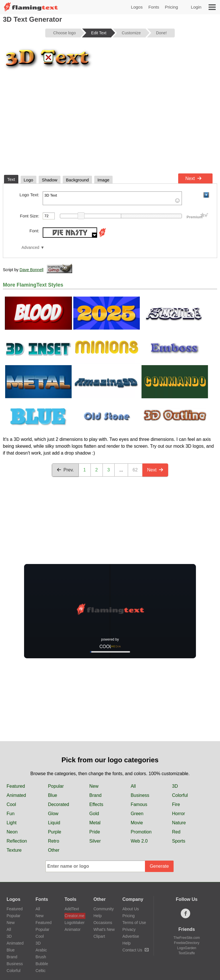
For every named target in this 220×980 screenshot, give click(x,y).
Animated (16, 795)
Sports (179, 841)
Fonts (154, 7)
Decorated (58, 804)
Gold (94, 814)
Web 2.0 (139, 841)
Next (194, 178)
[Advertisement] (110, 128)
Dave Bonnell (31, 270)
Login (196, 7)
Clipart (99, 936)
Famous (139, 804)
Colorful (180, 795)
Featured (16, 786)
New (94, 786)
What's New (104, 929)
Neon (12, 832)
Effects (96, 804)
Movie (137, 823)
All (133, 786)
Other (54, 850)
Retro (53, 841)
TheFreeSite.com (187, 938)
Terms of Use (134, 923)
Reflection (17, 841)
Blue (52, 795)
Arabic (41, 950)
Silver (95, 841)
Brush (41, 957)
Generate (159, 866)
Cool (11, 804)
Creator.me (74, 916)
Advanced (30, 248)
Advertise (131, 936)
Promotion (141, 832)
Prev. (65, 470)
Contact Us (135, 950)
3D (175, 786)
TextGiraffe (187, 953)
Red (176, 832)
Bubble (42, 964)
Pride (95, 832)
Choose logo (65, 33)
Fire (176, 804)
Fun (11, 814)
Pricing (171, 7)
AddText (72, 909)
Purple (54, 832)
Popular (56, 786)
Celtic (41, 971)
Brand (96, 795)
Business (140, 795)
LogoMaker (74, 923)
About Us (131, 909)
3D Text (112, 198)
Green (137, 814)
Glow (53, 814)
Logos (137, 7)
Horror (179, 814)
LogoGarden (187, 948)
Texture (14, 850)
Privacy (129, 929)
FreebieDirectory (187, 943)
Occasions (103, 923)
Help (98, 916)
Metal (95, 823)
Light (12, 823)
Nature (179, 823)
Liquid (54, 823)
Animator (72, 929)
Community (104, 909)
